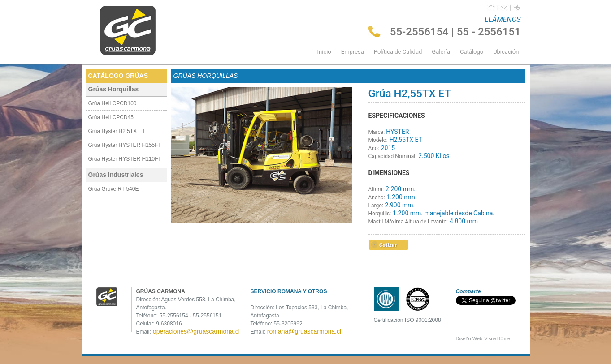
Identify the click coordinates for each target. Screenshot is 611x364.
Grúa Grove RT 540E (114, 189)
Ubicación (506, 52)
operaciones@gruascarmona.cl (196, 331)
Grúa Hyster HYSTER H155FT (125, 145)
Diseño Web (469, 338)
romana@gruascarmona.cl (304, 331)
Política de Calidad (398, 52)
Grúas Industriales (116, 175)
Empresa (353, 52)
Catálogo (472, 52)
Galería (441, 52)
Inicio (324, 52)
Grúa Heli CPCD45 (111, 117)
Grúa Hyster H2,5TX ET (117, 131)
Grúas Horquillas (114, 89)
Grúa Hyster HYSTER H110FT (125, 159)
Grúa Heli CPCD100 (113, 103)
